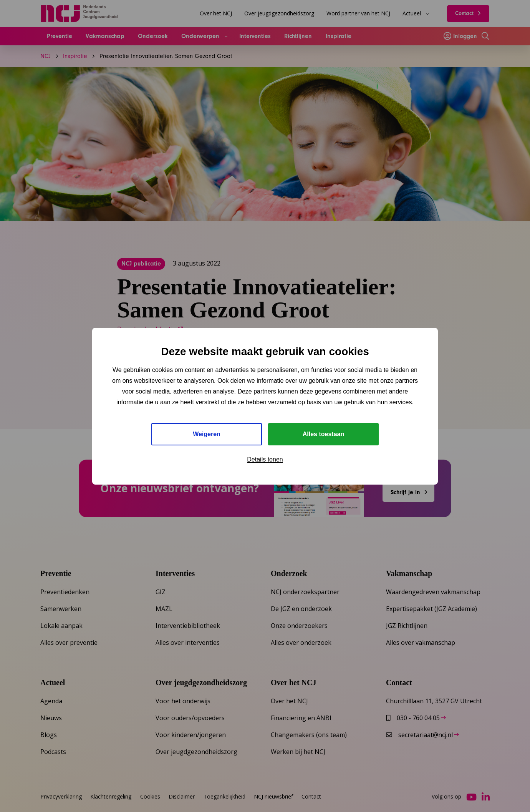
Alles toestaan (323, 434)
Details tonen (265, 459)
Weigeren (207, 434)
